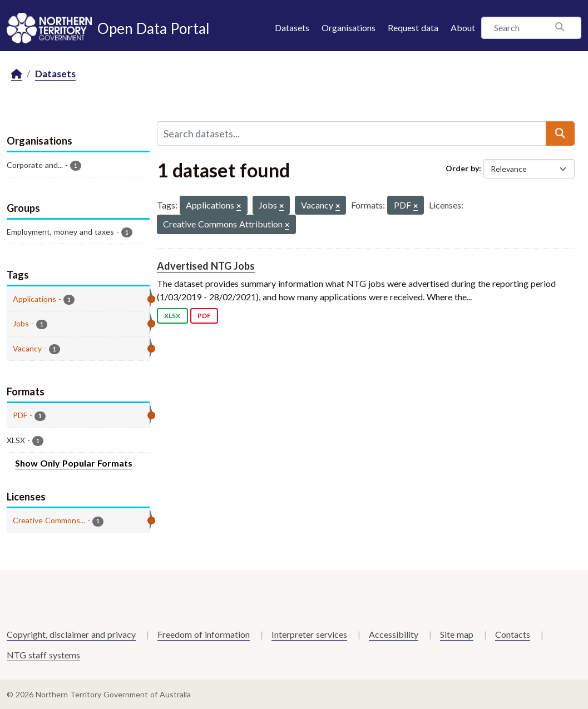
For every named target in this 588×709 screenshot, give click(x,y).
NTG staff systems (43, 655)
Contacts (513, 634)
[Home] (17, 74)
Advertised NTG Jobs (206, 266)
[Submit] (560, 133)
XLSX (172, 316)
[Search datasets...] (352, 133)
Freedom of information (204, 634)
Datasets (292, 28)
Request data (413, 28)
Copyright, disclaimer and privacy (71, 634)
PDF (204, 316)
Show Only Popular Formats (74, 463)
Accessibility (394, 634)
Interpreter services (309, 634)
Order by (462, 168)
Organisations (349, 28)
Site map (457, 634)
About (463, 28)
